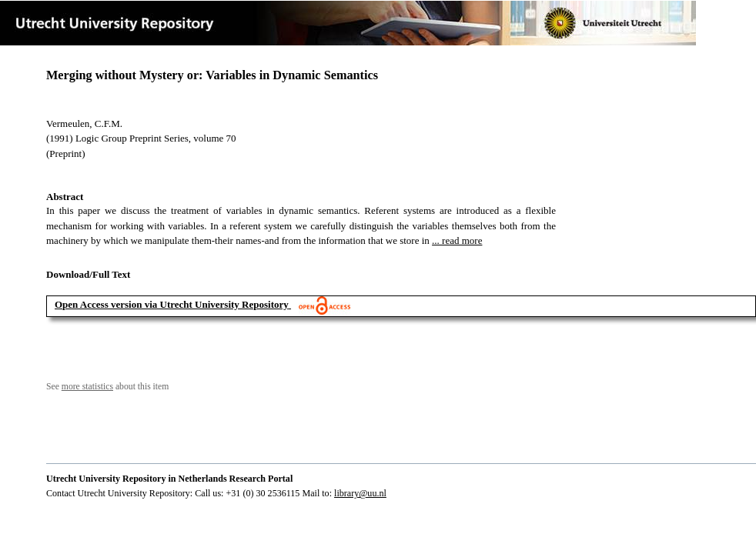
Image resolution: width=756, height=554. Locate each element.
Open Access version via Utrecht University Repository (172, 304)
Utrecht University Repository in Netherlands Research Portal (169, 479)
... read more (457, 240)
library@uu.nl (360, 493)
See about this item (107, 387)
